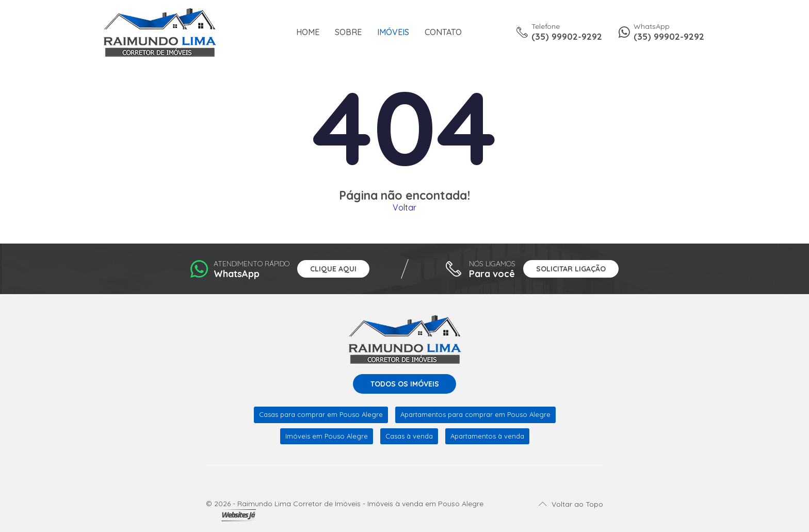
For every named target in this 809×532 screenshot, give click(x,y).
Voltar (405, 207)
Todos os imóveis (405, 384)
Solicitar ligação (571, 269)
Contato (443, 32)
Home (308, 32)
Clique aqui (333, 269)
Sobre (348, 32)
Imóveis (393, 32)
